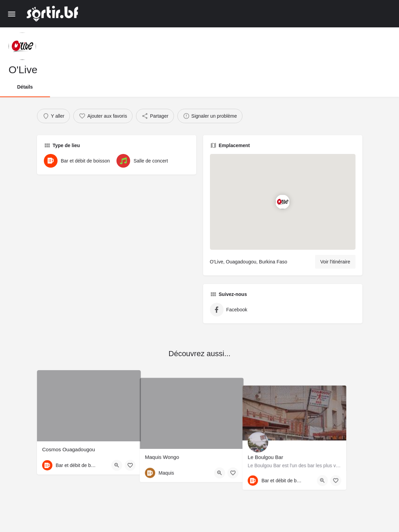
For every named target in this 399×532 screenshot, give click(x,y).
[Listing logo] (22, 46)
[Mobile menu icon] (12, 14)
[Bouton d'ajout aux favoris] (130, 465)
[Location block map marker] (283, 202)
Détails (25, 87)
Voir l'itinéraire (335, 262)
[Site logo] (53, 14)
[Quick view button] (117, 465)
